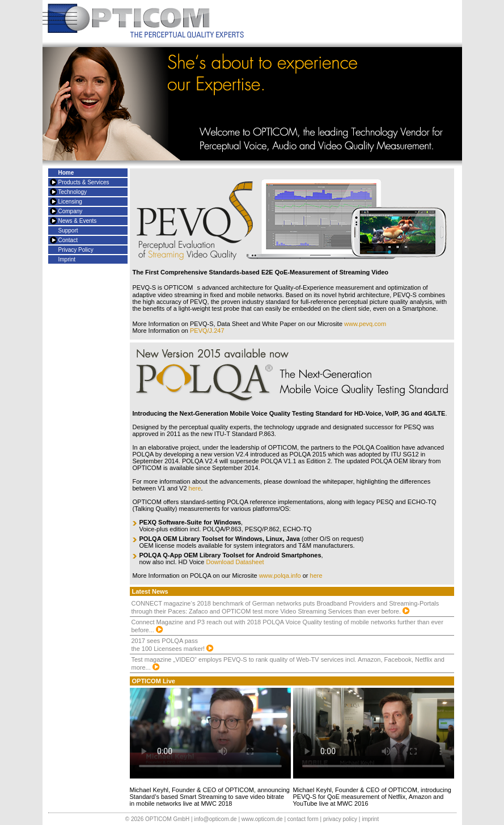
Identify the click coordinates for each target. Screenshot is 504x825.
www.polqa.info (280, 576)
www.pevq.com (365, 324)
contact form (303, 819)
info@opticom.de (215, 819)
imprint (370, 819)
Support (68, 230)
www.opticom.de (262, 819)
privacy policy (340, 819)
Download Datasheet (235, 562)
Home (66, 173)
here (195, 488)
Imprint (67, 259)
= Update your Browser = (210, 733)
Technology (73, 192)
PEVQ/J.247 (207, 331)
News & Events (78, 221)
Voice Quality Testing (282, 413)
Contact (68, 240)
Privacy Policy (76, 250)
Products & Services (84, 182)
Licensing (70, 202)
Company (71, 211)
